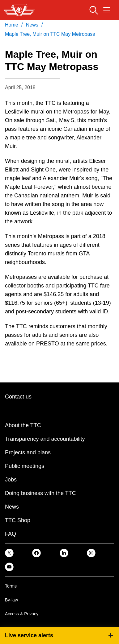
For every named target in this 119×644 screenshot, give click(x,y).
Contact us (18, 397)
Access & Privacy (22, 614)
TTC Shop (18, 520)
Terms (11, 586)
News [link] (32, 25)
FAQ (11, 534)
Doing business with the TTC (40, 493)
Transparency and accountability (45, 439)
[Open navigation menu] (107, 10)
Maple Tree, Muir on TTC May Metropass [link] (50, 34)
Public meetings (25, 466)
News (12, 507)
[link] (9, 553)
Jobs (11, 480)
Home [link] (12, 25)
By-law (11, 600)
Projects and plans (28, 452)
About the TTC (23, 425)
